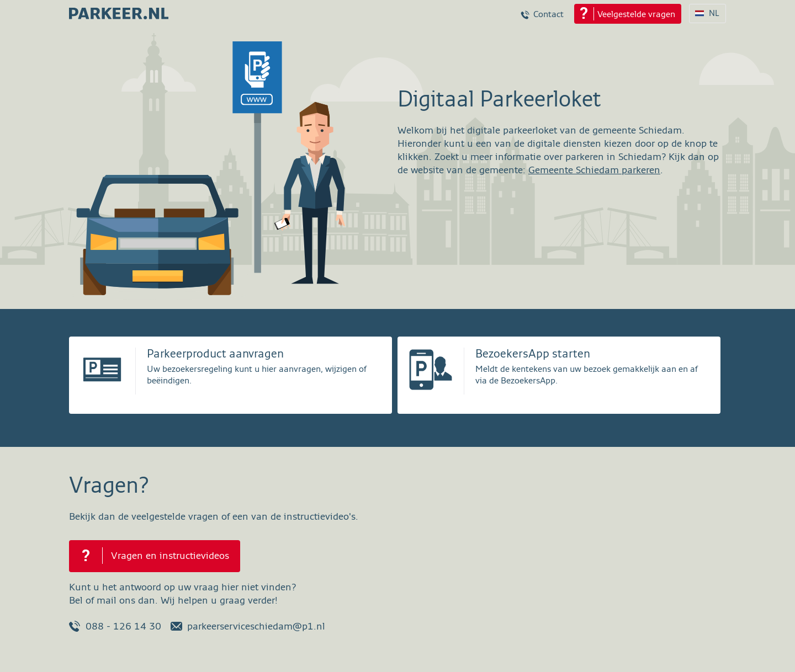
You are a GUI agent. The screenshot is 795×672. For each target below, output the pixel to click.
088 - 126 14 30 (115, 626)
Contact (548, 15)
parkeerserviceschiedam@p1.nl (248, 626)
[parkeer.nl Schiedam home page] (119, 10)
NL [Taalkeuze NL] (714, 14)
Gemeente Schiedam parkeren (594, 170)
